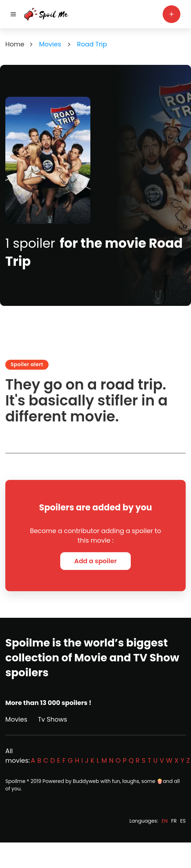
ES (183, 821)
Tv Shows (52, 719)
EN (165, 821)
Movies (16, 719)
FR (174, 821)
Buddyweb (86, 781)
